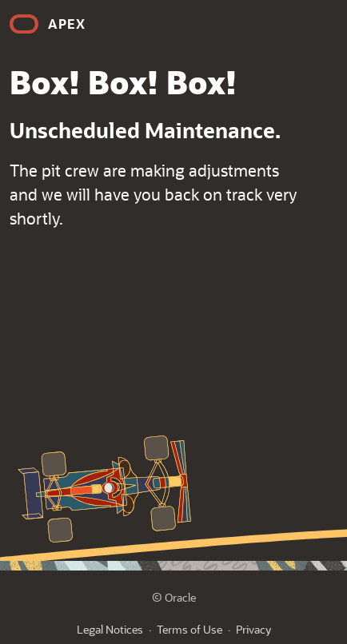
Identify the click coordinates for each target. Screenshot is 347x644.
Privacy (253, 629)
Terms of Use (189, 629)
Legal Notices (110, 629)
